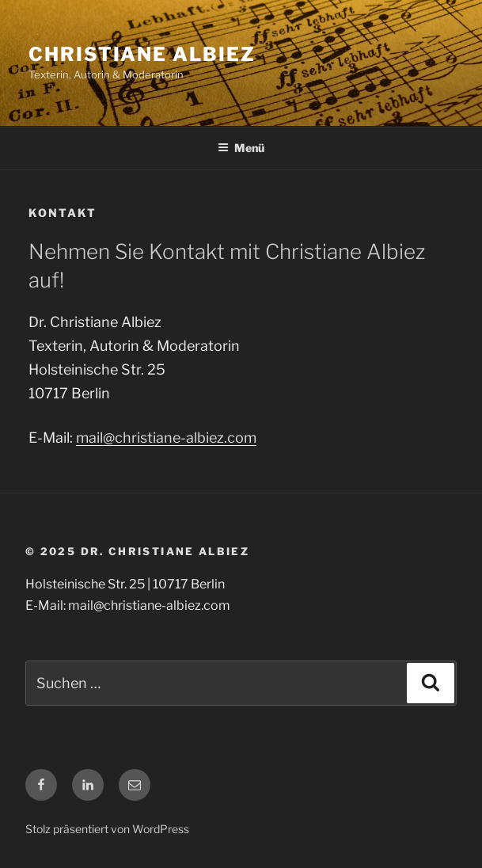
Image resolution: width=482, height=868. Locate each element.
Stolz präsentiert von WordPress (107, 829)
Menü (241, 148)
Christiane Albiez (142, 54)
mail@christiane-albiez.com (166, 438)
